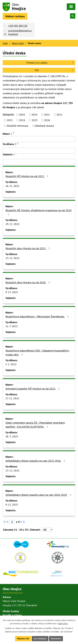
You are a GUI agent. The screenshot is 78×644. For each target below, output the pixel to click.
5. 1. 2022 (11, 364)
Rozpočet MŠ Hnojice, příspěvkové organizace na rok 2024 (38, 212)
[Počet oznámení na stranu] (47, 530)
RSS (54, 70)
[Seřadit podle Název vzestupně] (14, 132)
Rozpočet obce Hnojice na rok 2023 (28, 248)
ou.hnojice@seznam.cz (20, 31)
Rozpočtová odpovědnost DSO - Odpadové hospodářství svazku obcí (37, 353)
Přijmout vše (23, 639)
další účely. (63, 623)
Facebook (13, 34)
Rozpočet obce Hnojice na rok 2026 (28, 282)
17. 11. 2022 (12, 398)
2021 (47, 115)
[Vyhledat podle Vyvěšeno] (39, 151)
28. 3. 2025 (12, 436)
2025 (35, 120)
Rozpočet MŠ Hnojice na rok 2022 (27, 176)
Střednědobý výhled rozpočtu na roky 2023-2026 (36, 461)
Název (7, 134)
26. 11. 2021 (12, 186)
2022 (59, 115)
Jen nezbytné (40, 639)
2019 (34, 115)
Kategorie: (8, 114)
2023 (10, 120)
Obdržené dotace (44, 126)
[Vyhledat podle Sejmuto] (39, 162)
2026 (47, 120)
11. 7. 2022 (12, 326)
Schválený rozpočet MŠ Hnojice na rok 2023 (33, 389)
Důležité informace (17, 126)
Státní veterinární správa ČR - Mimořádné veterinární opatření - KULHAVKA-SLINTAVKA (35, 425)
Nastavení (56, 639)
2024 (22, 120)
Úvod (5, 43)
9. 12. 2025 (12, 292)
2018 (22, 115)
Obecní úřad (18, 43)
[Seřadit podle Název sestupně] (14, 133)
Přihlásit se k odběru (50, 63)
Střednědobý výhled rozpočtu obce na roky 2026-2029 (39, 495)
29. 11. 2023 (12, 224)
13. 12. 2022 (12, 258)
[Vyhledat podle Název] (39, 139)
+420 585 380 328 (18, 26)
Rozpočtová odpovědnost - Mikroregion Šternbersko (38, 316)
